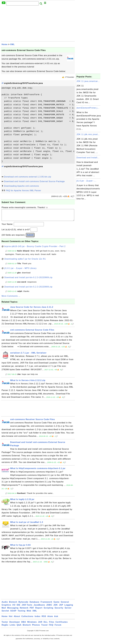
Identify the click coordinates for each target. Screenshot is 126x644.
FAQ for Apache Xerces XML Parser (23, 190)
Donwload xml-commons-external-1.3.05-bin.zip (28, 177)
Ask (56, 619)
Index (37, 619)
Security (59, 610)
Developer (15, 624)
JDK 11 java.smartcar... (88, 81)
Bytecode (23, 604)
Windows (32, 624)
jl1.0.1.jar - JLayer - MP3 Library (21, 271)
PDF (32, 610)
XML (12, 44)
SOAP (13, 613)
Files (52, 624)
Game (56, 604)
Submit (30, 237)
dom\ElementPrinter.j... (88, 108)
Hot (11, 619)
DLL (46, 624)
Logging (69, 607)
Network (24, 610)
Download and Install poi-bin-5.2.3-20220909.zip (28, 280)
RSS (44, 619)
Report (39, 610)
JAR (40, 624)
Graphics (6, 607)
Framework (46, 604)
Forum (58, 627)
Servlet (5, 613)
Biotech (13, 604)
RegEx (5, 627)
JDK (56, 607)
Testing (22, 613)
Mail (4, 610)
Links (12, 627)
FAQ (51, 627)
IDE (19, 607)
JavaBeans (39, 607)
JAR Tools (27, 607)
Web (29, 613)
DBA (24, 624)
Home (5, 44)
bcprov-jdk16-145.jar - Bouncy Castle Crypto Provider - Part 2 (35, 249)
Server (68, 610)
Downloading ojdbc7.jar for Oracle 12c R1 (25, 261)
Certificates (62, 624)
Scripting (48, 610)
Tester (5, 624)
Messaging (13, 610)
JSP (61, 607)
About (17, 619)
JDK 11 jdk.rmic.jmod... (88, 134)
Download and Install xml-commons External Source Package (34, 181)
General (65, 604)
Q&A (19, 627)
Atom (50, 619)
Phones (36, 627)
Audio (5, 604)
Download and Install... (88, 158)
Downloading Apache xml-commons (21, 186)
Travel (44, 627)
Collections (27, 619)
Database (34, 604)
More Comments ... (11, 298)
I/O (14, 607)
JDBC (49, 607)
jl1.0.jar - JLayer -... (86, 181)
